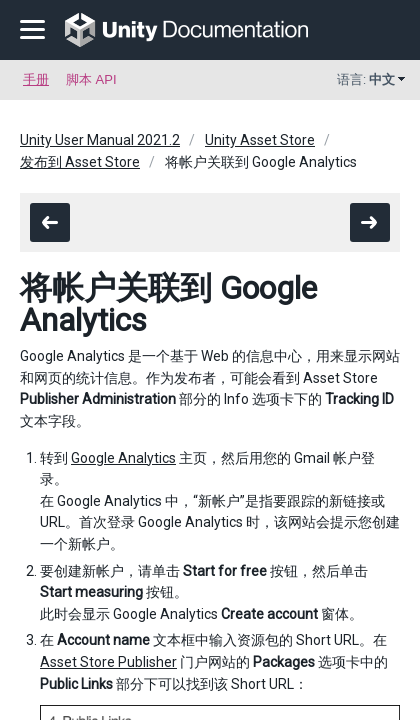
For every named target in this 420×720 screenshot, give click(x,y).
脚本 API (91, 79)
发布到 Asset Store (80, 162)
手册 (36, 79)
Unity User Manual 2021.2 (100, 140)
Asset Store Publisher (108, 662)
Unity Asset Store (260, 140)
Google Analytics (123, 458)
